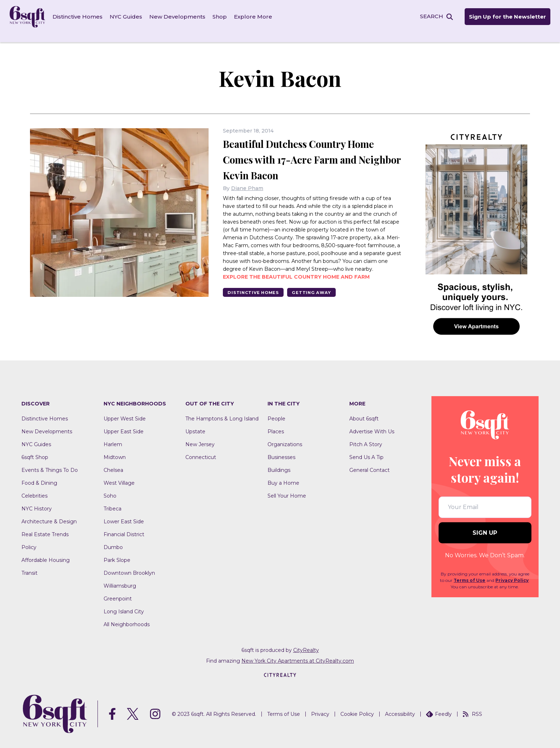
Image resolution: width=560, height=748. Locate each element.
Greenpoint (118, 592)
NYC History (37, 502)
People (276, 412)
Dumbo (113, 541)
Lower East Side (124, 515)
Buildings (279, 464)
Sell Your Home (287, 489)
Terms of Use (469, 574)
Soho (110, 489)
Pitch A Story (366, 438)
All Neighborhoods (127, 618)
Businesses (281, 451)
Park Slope (117, 554)
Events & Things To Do (50, 464)
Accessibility (400, 708)
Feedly (439, 708)
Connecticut (201, 451)
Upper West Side (125, 412)
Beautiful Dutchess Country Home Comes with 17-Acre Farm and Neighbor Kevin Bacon (301, 160)
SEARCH (426, 17)
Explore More (258, 18)
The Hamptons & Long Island (222, 412)
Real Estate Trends (45, 528)
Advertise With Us (372, 425)
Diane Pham (247, 198)
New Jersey (200, 438)
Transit (29, 567)
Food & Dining (39, 477)
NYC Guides (131, 18)
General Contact (369, 464)
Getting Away (324, 302)
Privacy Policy (512, 574)
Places (276, 425)
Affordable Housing (46, 554)
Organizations (285, 438)
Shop (224, 18)
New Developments (182, 18)
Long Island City (124, 605)
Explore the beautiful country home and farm (296, 286)
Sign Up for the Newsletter (502, 18)
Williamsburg (120, 579)
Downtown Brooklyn (129, 567)
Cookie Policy (357, 708)
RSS (472, 708)
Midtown (115, 451)
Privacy (320, 708)
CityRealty (306, 644)
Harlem (113, 438)
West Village (119, 477)
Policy (29, 541)
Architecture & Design (49, 515)
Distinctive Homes (82, 18)
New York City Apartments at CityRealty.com (298, 654)
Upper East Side (124, 425)
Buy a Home (283, 477)
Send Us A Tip (366, 451)
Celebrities (34, 489)
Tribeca (112, 502)
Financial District (124, 528)
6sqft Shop (35, 451)
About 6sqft (364, 412)
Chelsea (113, 464)
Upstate (195, 425)
